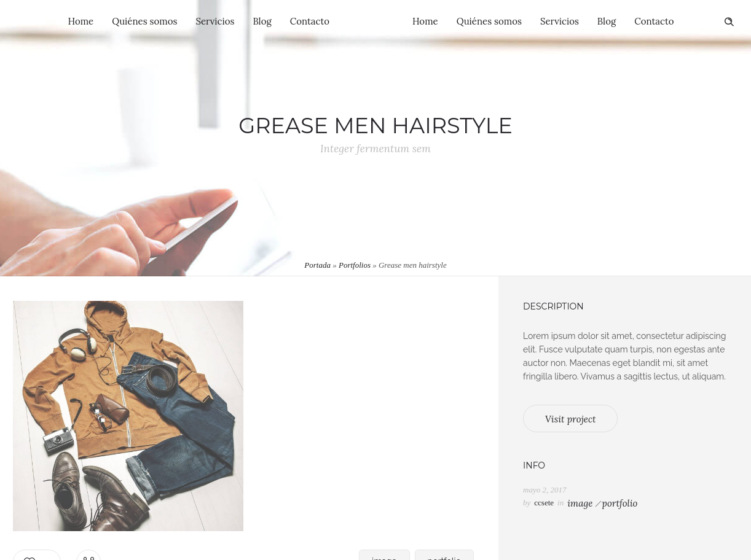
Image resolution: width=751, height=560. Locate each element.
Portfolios (355, 265)
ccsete (544, 503)
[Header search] (729, 22)
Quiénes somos (144, 21)
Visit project (570, 419)
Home (81, 21)
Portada (317, 265)
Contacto (310, 21)
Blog (262, 21)
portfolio (619, 503)
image (580, 503)
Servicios (215, 21)
